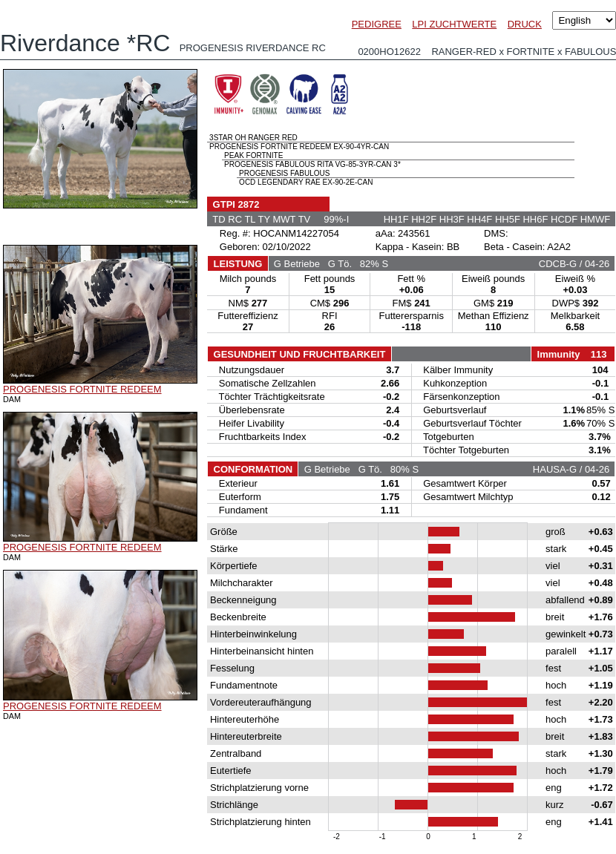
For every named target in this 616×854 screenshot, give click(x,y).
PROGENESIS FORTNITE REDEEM (82, 389)
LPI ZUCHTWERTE (454, 24)
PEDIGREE (377, 24)
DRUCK (525, 24)
